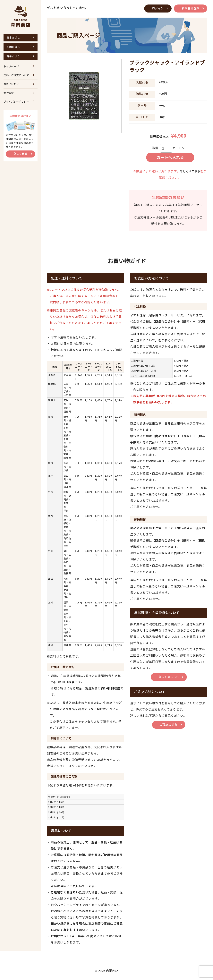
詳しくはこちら (190, 171)
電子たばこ (13, 56)
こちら (189, 217)
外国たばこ (13, 47)
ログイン (156, 8)
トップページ (11, 66)
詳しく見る (21, 153)
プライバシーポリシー (16, 102)
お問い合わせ (11, 84)
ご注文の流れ (169, 724)
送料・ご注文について (16, 75)
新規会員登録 (190, 8)
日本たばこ (13, 37)
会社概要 (9, 93)
